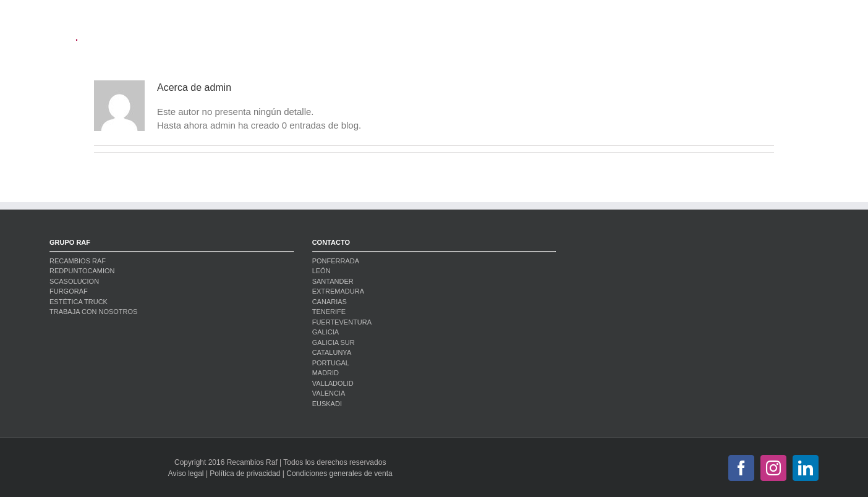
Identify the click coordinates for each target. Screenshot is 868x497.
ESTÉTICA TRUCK (79, 302)
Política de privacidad (245, 474)
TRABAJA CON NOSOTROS (93, 312)
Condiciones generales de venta (339, 474)
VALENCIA (329, 393)
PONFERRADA (336, 261)
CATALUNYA (332, 352)
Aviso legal (186, 474)
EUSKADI (327, 404)
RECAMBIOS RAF (78, 261)
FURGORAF (69, 291)
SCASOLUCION (74, 281)
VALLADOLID (333, 383)
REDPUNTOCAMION (82, 271)
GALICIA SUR (334, 342)
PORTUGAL (331, 363)
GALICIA (325, 332)
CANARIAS (330, 302)
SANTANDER (333, 281)
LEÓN (321, 271)
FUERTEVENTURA (342, 322)
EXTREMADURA (338, 291)
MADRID (325, 373)
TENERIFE (329, 312)
